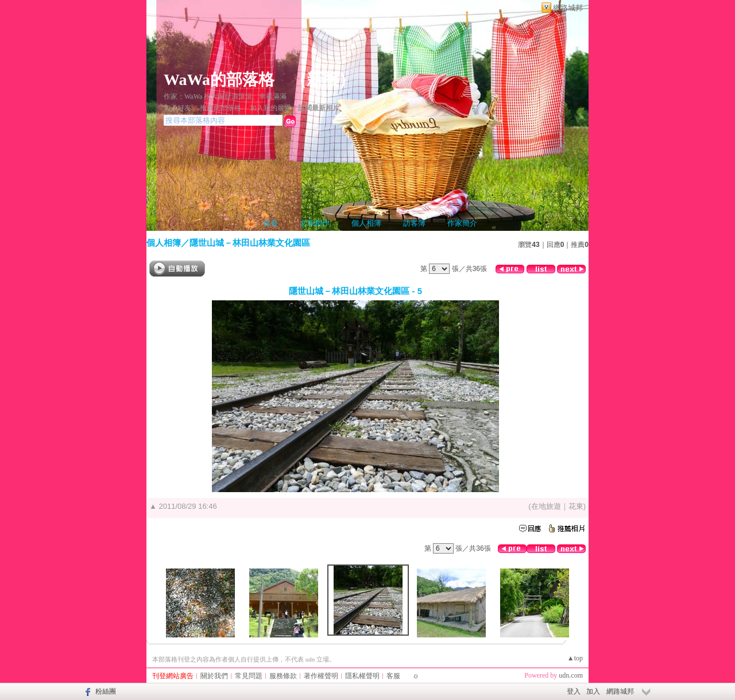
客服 (393, 676)
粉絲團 (106, 691)
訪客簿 (414, 223)
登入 (574, 691)
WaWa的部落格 (219, 80)
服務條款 (283, 676)
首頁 (270, 223)
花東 (576, 506)
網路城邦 (568, 8)
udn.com (571, 675)
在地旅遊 (546, 506)
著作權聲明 (321, 676)
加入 (593, 691)
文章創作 (315, 223)
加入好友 (177, 108)
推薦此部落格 (220, 108)
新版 (323, 80)
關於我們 (214, 676)
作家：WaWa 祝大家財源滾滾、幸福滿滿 (225, 96)
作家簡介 (462, 223)
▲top (575, 658)
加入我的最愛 (270, 108)
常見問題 (249, 676)
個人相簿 (366, 223)
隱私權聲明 (362, 676)
